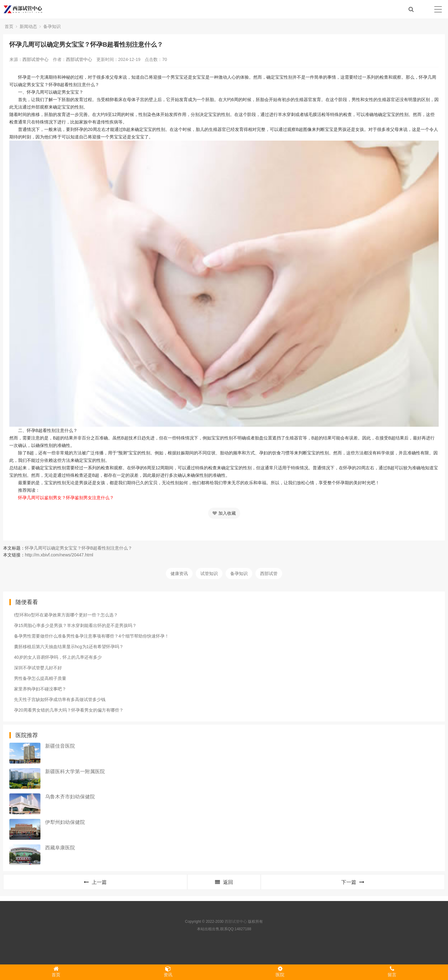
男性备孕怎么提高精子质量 (40, 678)
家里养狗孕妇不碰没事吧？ (40, 689)
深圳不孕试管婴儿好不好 (38, 668)
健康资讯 (179, 574)
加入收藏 (224, 513)
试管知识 (209, 574)
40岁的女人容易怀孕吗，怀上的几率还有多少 (58, 657)
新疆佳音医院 (60, 746)
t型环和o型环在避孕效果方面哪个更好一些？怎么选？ (66, 615)
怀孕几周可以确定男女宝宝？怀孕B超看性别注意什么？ (79, 548)
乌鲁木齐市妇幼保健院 (70, 797)
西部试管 (269, 574)
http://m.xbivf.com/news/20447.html (59, 555)
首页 (9, 26)
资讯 (168, 972)
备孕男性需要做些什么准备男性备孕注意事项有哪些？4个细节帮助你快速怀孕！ (91, 636)
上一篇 (95, 882)
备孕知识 (52, 26)
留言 (392, 972)
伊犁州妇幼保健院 (65, 822)
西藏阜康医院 (60, 848)
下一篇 (353, 882)
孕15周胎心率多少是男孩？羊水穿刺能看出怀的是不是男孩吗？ (75, 625)
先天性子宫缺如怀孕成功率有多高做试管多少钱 (60, 699)
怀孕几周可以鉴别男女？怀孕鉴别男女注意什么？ (62, 498)
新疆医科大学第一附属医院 (75, 771)
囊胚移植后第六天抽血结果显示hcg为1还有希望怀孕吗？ (69, 647)
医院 (280, 972)
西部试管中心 (35, 59)
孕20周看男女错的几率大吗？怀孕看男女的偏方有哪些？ (69, 710)
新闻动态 (28, 26)
